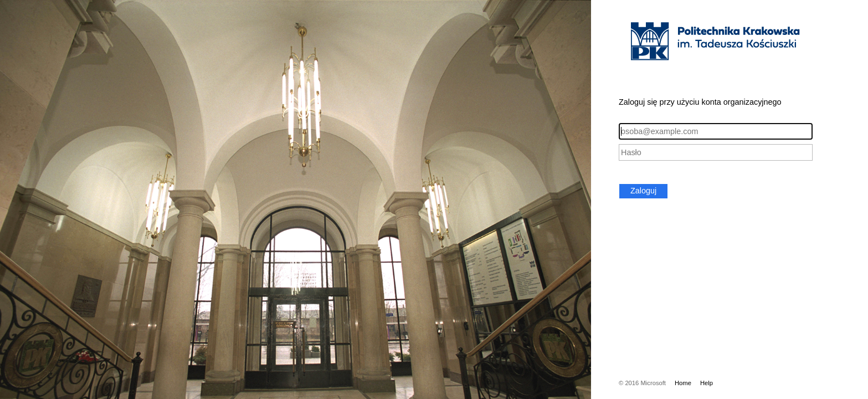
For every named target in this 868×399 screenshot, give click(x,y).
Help (707, 383)
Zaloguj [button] (643, 191)
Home (683, 383)
